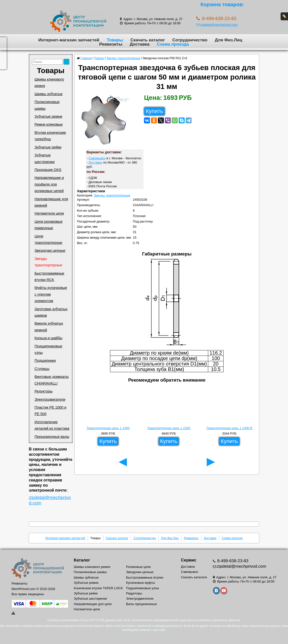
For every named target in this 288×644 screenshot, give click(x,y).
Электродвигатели (50, 399)
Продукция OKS (48, 170)
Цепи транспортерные (48, 239)
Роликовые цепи (138, 567)
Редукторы (43, 391)
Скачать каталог (148, 40)
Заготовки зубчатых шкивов (51, 312)
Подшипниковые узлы (48, 349)
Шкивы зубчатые (48, 94)
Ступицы (42, 369)
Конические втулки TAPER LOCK (98, 588)
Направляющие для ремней (51, 202)
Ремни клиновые (49, 124)
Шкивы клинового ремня (49, 83)
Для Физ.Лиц (229, 40)
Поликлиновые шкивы (47, 105)
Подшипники (45, 361)
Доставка (140, 44)
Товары (115, 40)
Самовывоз (97, 158)
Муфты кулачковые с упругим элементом (51, 294)
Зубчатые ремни (48, 116)
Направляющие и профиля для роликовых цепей (49, 184)
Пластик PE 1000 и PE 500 (50, 411)
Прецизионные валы (52, 437)
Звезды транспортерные (48, 262)
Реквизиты (111, 44)
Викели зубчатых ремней (49, 327)
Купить (154, 111)
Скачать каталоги (194, 577)
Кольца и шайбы (48, 338)
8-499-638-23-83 (232, 561)
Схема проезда (173, 44)
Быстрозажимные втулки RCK (49, 277)
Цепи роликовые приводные (48, 225)
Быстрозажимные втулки (145, 577)
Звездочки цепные (50, 251)
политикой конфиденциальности (159, 626)
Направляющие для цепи (93, 604)
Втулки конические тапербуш (50, 136)
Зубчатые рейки (48, 147)
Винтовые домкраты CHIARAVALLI (52, 380)
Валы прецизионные (142, 604)
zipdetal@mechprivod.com (217, 25)
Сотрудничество (190, 40)
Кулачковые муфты (141, 583)
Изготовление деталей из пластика (52, 425)
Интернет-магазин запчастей (69, 40)
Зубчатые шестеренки (44, 158)
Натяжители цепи (49, 213)
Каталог (82, 560)
